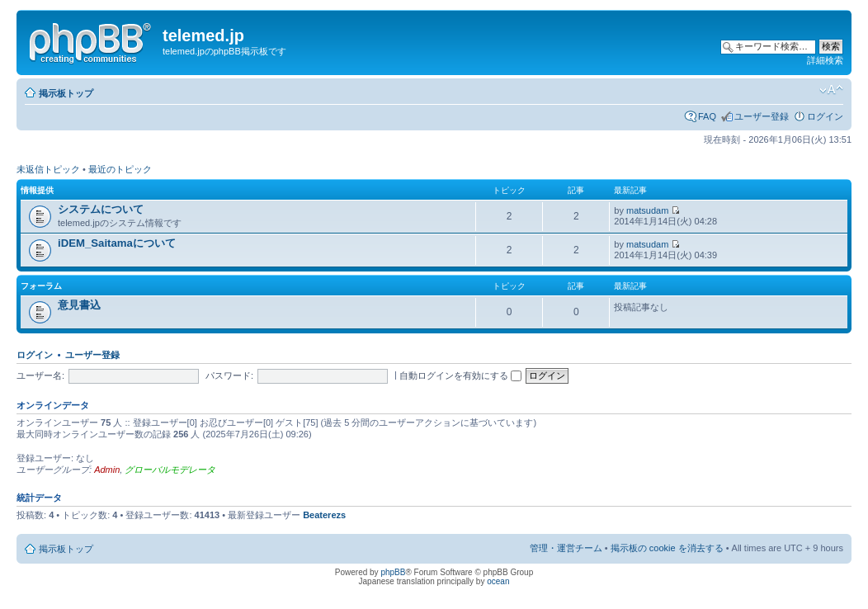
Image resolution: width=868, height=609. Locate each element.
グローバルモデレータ (170, 470)
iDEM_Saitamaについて (117, 243)
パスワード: (229, 375)
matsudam (647, 210)
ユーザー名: (40, 375)
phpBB (393, 572)
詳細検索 (825, 60)
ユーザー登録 (762, 116)
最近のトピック (120, 169)
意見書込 (79, 305)
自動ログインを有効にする (460, 375)
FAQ (707, 116)
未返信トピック (48, 169)
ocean (498, 581)
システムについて (101, 209)
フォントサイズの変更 (831, 90)
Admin (107, 470)
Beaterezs (324, 515)
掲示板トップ (66, 93)
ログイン (825, 116)
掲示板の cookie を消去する (667, 548)
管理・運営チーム (566, 548)
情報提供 (37, 190)
